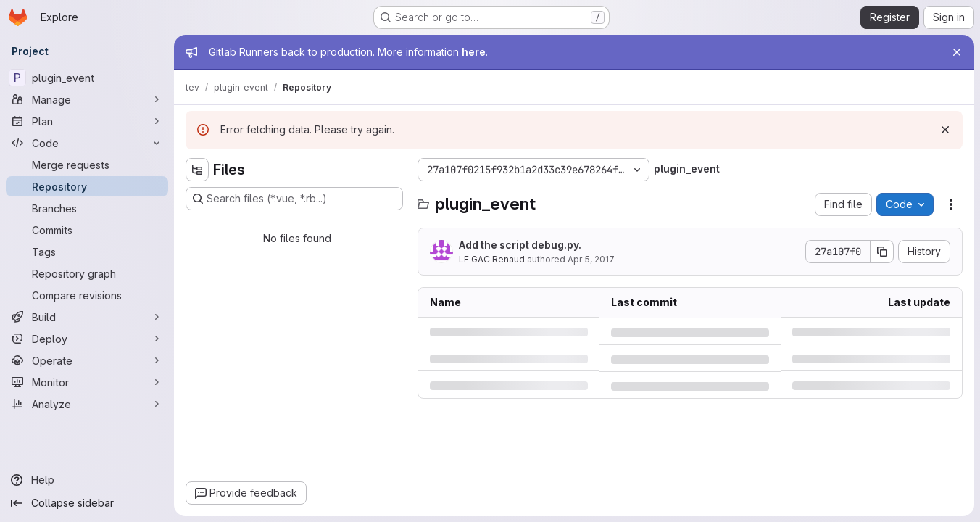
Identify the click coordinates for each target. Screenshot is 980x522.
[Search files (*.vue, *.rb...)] (294, 199)
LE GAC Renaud (492, 259)
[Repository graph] (87, 273)
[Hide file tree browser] (197, 170)
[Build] (87, 317)
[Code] (87, 143)
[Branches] (87, 208)
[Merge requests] (87, 165)
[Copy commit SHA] (882, 252)
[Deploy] (87, 339)
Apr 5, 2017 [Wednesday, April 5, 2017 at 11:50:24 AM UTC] (591, 259)
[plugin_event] (87, 78)
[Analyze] (87, 404)
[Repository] (87, 186)
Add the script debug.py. (520, 245)
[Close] (957, 52)
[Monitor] (87, 382)
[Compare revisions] (87, 295)
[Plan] (87, 121)
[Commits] (87, 230)
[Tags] (87, 252)
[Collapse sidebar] (87, 503)
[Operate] (87, 360)
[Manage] (87, 99)
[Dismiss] (945, 130)
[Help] (87, 480)
